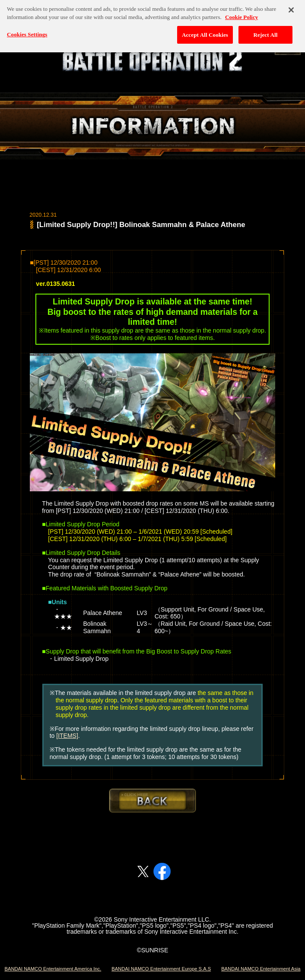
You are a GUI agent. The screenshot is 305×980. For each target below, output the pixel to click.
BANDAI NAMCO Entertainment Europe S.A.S (161, 969)
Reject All (266, 12)
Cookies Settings (27, 11)
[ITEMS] (67, 736)
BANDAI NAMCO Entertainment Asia (261, 969)
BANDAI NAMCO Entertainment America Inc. (53, 969)
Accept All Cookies (205, 12)
